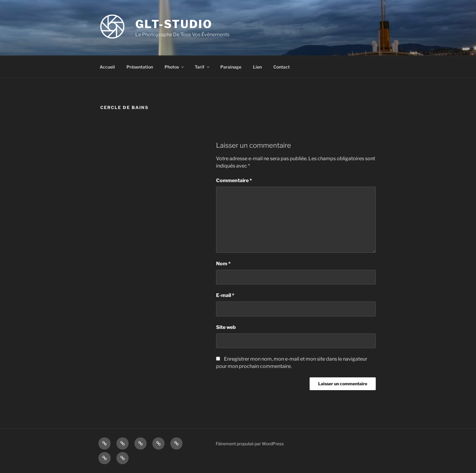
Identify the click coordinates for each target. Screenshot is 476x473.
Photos (175, 67)
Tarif (202, 67)
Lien (257, 67)
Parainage (231, 67)
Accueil (107, 67)
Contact (282, 67)
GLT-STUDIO (174, 24)
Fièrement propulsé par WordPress (250, 444)
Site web (226, 327)
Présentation (140, 67)
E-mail (225, 295)
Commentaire (234, 180)
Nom (223, 264)
